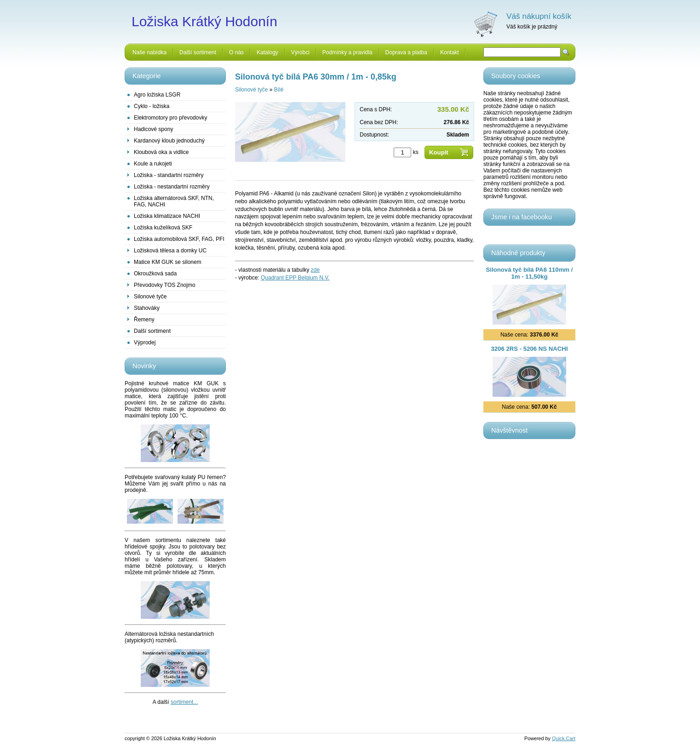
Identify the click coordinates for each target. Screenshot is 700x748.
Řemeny (144, 320)
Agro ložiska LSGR (157, 95)
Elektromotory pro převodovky (170, 118)
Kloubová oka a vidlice (161, 152)
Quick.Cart (564, 738)
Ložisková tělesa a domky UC (170, 251)
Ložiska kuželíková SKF (163, 228)
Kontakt (450, 52)
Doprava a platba (406, 52)
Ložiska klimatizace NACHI (167, 216)
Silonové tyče (150, 297)
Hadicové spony (153, 129)
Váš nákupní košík (539, 16)
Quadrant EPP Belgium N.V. (295, 278)
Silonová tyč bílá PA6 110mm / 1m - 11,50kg (530, 273)
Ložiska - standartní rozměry (169, 175)
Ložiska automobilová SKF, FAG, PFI (179, 239)
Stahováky (147, 308)
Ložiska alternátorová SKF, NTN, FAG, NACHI (174, 201)
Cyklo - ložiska (152, 106)
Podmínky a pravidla (347, 52)
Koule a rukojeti (153, 164)
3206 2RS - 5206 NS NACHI (529, 349)
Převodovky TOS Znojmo (165, 285)
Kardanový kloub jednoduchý (169, 141)
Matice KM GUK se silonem (168, 262)
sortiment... (184, 702)
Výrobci (300, 52)
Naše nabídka (149, 52)
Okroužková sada (155, 274)
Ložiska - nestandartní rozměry (172, 187)
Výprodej (145, 343)
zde (315, 270)
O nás (236, 52)
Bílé (279, 90)
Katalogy (267, 52)
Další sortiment (198, 52)
